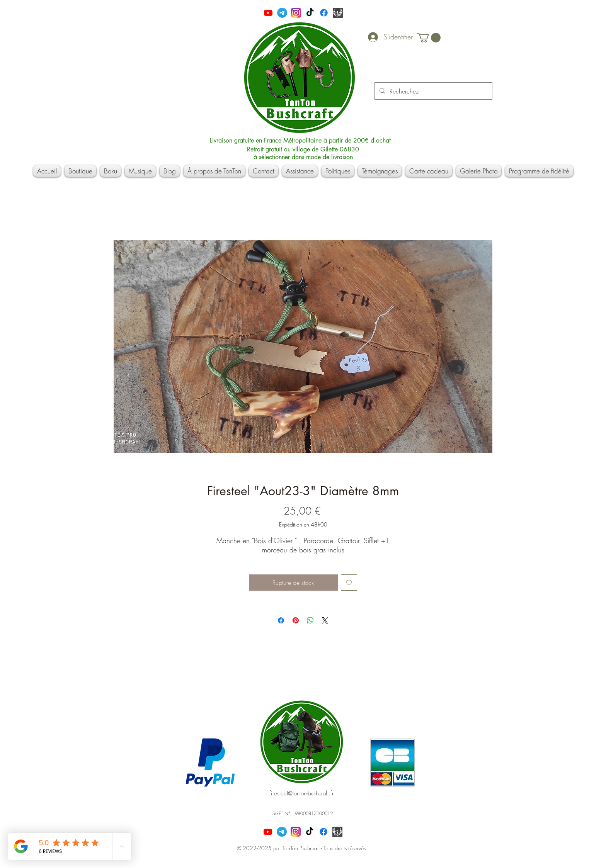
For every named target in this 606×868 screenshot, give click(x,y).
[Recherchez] (433, 91)
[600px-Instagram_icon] (296, 13)
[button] (429, 38)
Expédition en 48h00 (303, 524)
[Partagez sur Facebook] (281, 620)
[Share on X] (325, 620)
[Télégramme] (282, 13)
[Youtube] (268, 13)
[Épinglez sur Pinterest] (296, 620)
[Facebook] (324, 13)
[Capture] (338, 13)
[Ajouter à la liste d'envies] (349, 583)
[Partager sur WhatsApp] (310, 620)
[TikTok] (310, 13)
